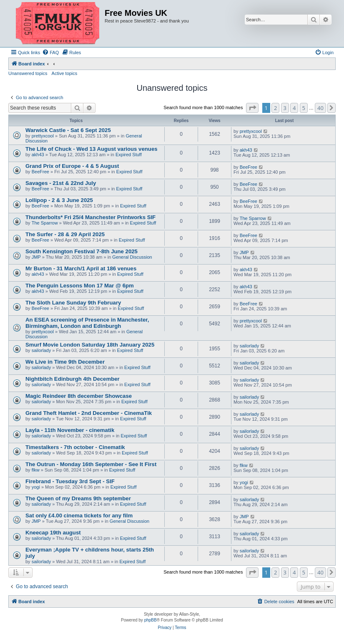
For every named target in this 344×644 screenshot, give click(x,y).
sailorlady (41, 350)
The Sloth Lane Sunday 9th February (73, 303)
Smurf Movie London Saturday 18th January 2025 (90, 345)
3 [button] (285, 108)
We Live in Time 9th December (65, 362)
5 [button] (304, 108)
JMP (36, 257)
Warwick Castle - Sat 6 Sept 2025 (68, 130)
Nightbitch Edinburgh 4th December (73, 379)
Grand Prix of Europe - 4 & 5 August (72, 166)
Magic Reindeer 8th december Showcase (79, 396)
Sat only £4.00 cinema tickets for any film (79, 515)
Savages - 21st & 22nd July (61, 183)
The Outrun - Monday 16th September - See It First (91, 464)
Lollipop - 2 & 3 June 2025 (59, 200)
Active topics (65, 73)
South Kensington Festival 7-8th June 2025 (82, 251)
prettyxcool (43, 136)
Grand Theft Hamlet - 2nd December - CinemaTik (89, 413)
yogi (36, 487)
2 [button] (275, 108)
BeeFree (40, 172)
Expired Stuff (129, 155)
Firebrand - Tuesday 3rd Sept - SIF (70, 481)
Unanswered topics (28, 73)
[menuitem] (50, 52)
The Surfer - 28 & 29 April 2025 (65, 234)
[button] (252, 108)
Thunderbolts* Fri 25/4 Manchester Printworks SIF (90, 217)
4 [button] (294, 108)
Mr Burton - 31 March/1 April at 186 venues (81, 268)
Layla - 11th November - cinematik (70, 430)
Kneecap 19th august (53, 533)
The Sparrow (45, 223)
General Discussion (132, 257)
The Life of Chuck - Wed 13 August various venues (92, 149)
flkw (36, 470)
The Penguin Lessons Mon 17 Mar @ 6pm (80, 286)
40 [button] (320, 108)
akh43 (38, 155)
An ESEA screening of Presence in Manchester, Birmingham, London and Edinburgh (87, 323)
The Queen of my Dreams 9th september (78, 498)
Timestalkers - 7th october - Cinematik (75, 447)
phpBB (151, 620)
